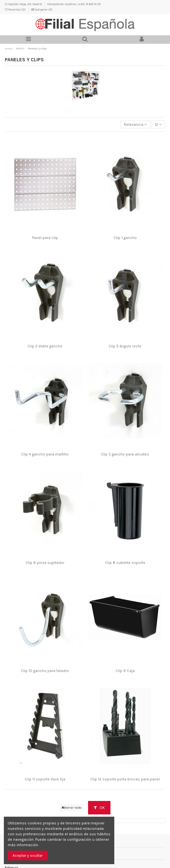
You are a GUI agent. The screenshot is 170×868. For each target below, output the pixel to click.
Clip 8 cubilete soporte (125, 563)
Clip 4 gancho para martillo (45, 454)
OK (99, 808)
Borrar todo (71, 808)
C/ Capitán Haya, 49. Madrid (24, 4)
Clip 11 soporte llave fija (45, 779)
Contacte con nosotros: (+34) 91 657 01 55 (74, 4)
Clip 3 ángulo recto (125, 346)
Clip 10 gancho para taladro (45, 671)
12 (158, 124)
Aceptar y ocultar (28, 855)
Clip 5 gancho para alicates (125, 454)
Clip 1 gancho (125, 238)
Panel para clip (45, 238)
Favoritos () (16, 9)
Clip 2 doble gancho (45, 346)
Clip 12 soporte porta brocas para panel (125, 779)
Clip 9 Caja (125, 671)
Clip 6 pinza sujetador (45, 563)
